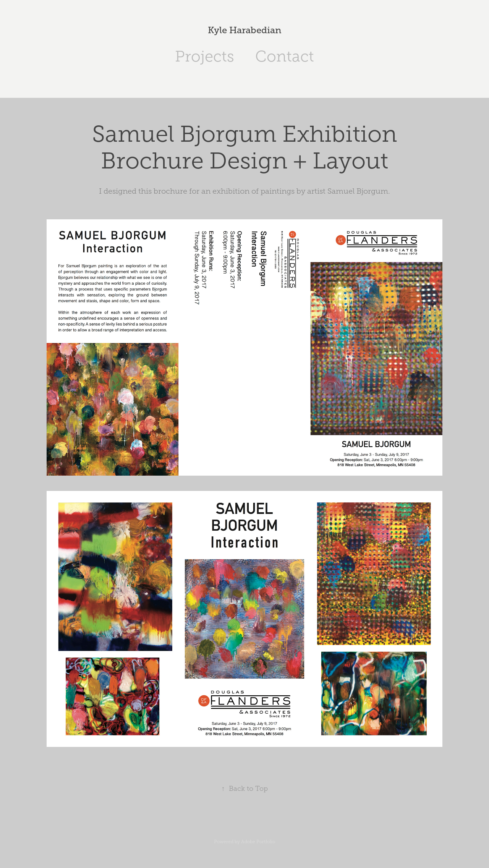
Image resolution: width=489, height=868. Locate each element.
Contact (285, 56)
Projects (205, 56)
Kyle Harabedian (245, 30)
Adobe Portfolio (258, 842)
